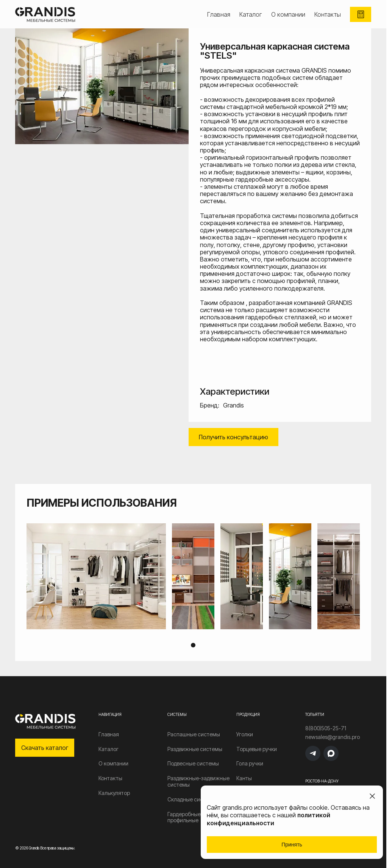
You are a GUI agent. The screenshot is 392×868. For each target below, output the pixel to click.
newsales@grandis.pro (333, 737)
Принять (292, 845)
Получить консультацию (233, 437)
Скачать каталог (45, 748)
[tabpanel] (193, 576)
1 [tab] (193, 645)
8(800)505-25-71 (326, 728)
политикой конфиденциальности (269, 819)
